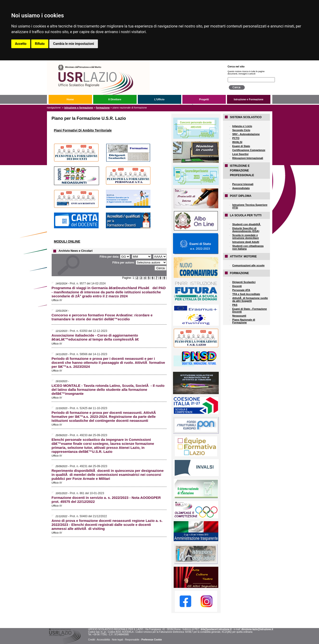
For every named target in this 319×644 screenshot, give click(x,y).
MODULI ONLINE (67, 241)
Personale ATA (241, 290)
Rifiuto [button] (40, 44)
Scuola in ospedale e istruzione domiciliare (246, 237)
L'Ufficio (159, 99)
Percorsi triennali (243, 184)
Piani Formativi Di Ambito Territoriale (83, 130)
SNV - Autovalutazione (246, 134)
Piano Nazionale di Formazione (244, 321)
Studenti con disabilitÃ (247, 224)
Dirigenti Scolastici (244, 282)
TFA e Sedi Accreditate (246, 294)
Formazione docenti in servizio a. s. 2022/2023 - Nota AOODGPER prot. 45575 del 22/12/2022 (106, 500)
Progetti (204, 99)
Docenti (237, 286)
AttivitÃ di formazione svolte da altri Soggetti (250, 299)
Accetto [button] (21, 44)
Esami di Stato (241, 146)
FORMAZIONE (103, 108)
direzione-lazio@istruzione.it (257, 629)
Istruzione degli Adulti (246, 242)
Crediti (91, 640)
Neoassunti (239, 316)
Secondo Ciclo (241, 130)
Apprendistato (241, 188)
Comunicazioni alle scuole (249, 265)
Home (70, 99)
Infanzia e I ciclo (242, 126)
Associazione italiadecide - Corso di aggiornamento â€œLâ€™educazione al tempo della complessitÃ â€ (96, 337)
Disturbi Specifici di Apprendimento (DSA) (246, 230)
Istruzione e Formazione (249, 99)
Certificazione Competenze (249, 150)
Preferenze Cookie (152, 640)
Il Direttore (115, 99)
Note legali (117, 640)
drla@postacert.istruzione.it (216, 629)
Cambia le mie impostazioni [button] (73, 44)
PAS (235, 305)
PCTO (236, 138)
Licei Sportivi (240, 154)
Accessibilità (103, 640)
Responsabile (132, 640)
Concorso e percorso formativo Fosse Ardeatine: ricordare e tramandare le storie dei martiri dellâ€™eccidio (102, 317)
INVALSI (237, 142)
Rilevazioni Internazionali (248, 158)
